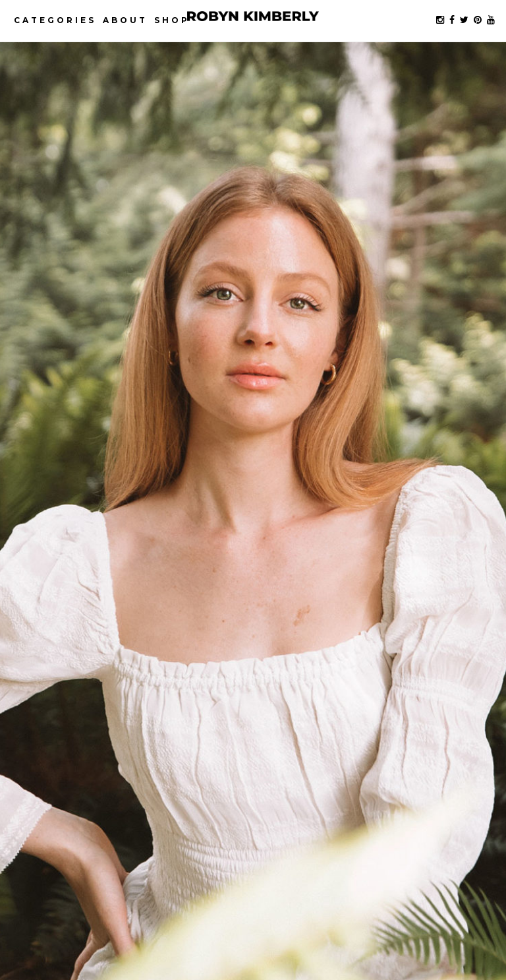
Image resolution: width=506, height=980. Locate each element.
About (125, 20)
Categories (55, 20)
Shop (172, 20)
